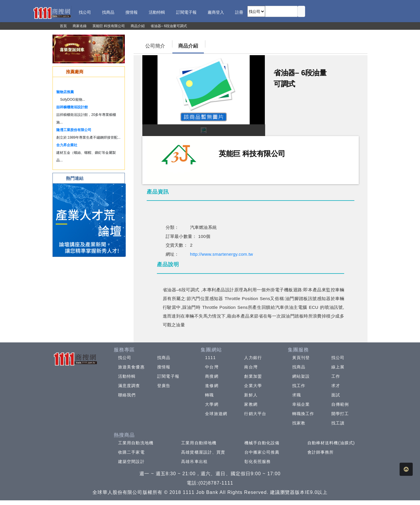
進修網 (212, 386)
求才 (336, 386)
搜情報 (164, 367)
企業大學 (253, 386)
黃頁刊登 (301, 358)
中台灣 (212, 367)
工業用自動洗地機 (136, 443)
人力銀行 (253, 358)
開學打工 (340, 414)
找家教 (299, 423)
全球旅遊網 (216, 414)
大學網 (212, 404)
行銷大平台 (255, 414)
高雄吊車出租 (194, 462)
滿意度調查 (129, 386)
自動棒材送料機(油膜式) (331, 443)
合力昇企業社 (67, 145)
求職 (297, 395)
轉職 (209, 395)
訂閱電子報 (168, 376)
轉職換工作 (303, 414)
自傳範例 (340, 404)
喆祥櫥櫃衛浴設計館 (72, 107)
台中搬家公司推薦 (262, 452)
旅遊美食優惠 (131, 367)
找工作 (299, 386)
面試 (336, 395)
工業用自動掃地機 (199, 443)
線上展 (338, 367)
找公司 (125, 358)
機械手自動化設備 (262, 443)
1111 (210, 358)
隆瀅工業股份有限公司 (74, 130)
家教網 (251, 404)
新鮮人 (251, 395)
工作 (336, 376)
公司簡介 (155, 46)
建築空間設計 (131, 462)
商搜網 (212, 376)
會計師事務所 (321, 452)
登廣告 (164, 386)
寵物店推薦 (65, 92)
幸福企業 (301, 404)
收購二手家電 (131, 452)
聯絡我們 (127, 395)
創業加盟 (253, 376)
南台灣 (251, 367)
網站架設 (301, 376)
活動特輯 (127, 376)
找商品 (164, 358)
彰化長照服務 (258, 462)
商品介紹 (188, 46)
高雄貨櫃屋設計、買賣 (203, 452)
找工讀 (338, 423)
